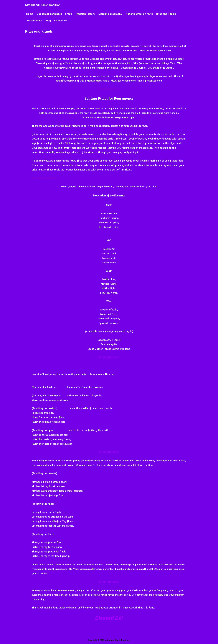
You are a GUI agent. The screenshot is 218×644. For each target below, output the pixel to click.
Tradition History (85, 14)
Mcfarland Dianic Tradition (43, 5)
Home (30, 14)
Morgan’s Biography (110, 14)
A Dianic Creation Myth (139, 14)
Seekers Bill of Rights (49, 14)
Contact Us (61, 20)
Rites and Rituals (166, 14)
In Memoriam (34, 20)
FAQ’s (69, 14)
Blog (48, 20)
